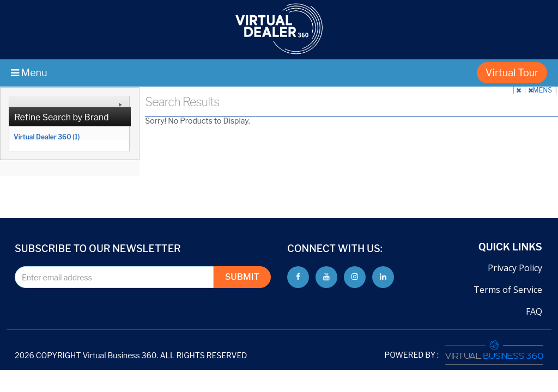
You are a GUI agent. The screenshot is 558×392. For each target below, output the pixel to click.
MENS (541, 90)
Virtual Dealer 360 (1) (47, 137)
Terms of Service (508, 290)
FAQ (534, 311)
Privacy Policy (515, 268)
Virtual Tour (512, 73)
